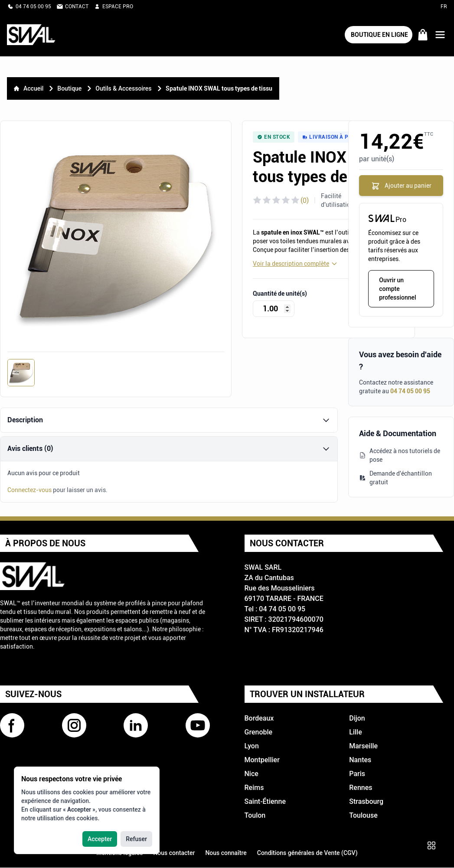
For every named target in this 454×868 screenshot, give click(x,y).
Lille (355, 733)
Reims (254, 788)
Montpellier (262, 760)
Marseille (363, 746)
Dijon (357, 719)
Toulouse (363, 816)
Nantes (360, 760)
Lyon (252, 746)
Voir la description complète (295, 264)
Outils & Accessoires (123, 88)
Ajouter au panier (401, 186)
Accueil (29, 88)
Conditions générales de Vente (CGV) (307, 853)
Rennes (361, 788)
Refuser (136, 839)
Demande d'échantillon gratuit (395, 478)
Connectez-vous (29, 490)
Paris (357, 774)
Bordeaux (259, 719)
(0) (305, 201)
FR (444, 7)
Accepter (100, 839)
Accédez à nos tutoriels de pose (400, 456)
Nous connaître (226, 853)
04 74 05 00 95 (410, 392)
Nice (251, 774)
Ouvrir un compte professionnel (397, 289)
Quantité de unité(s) (280, 294)
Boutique (69, 88)
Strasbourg (366, 802)
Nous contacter (174, 853)
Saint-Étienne (265, 802)
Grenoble (259, 733)
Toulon (255, 816)
